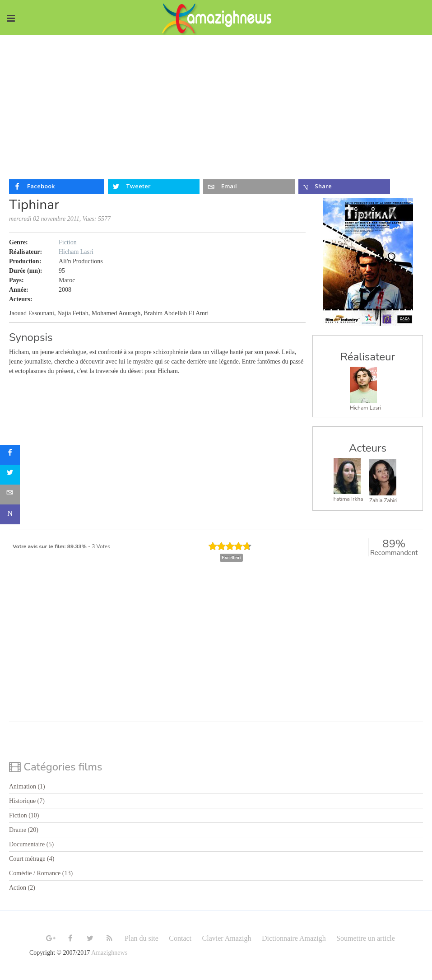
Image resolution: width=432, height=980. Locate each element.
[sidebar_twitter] (10, 475)
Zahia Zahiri (383, 500)
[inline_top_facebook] (57, 187)
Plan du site (142, 938)
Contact (180, 938)
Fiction (68, 242)
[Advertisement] (216, 103)
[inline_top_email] (249, 187)
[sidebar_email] (10, 495)
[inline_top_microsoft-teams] (344, 187)
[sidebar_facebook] (10, 455)
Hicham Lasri (366, 408)
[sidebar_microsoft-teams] (10, 514)
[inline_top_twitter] (153, 187)
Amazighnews (109, 953)
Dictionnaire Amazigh (294, 938)
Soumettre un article (366, 938)
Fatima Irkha (348, 499)
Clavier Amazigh (227, 938)
